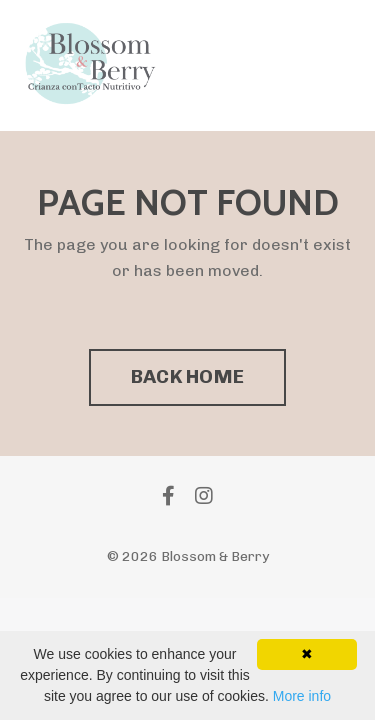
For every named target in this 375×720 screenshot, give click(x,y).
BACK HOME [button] (187, 376)
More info (302, 696)
